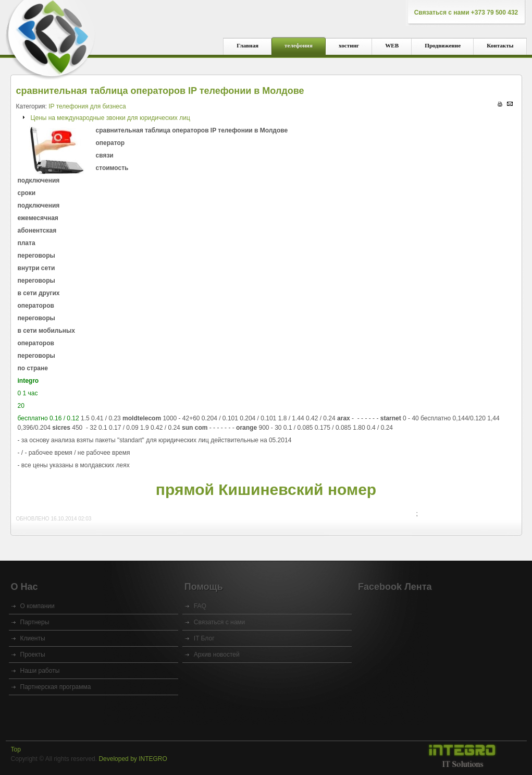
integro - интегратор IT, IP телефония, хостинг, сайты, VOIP (51, 37)
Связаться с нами (219, 622)
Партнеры (35, 622)
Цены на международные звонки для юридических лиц (110, 118)
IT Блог (204, 638)
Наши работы (40, 671)
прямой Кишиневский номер (266, 489)
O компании (38, 606)
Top (16, 749)
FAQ (200, 606)
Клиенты (33, 638)
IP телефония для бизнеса (87, 106)
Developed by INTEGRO (133, 759)
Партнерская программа (56, 687)
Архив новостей (217, 655)
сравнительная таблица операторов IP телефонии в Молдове (160, 91)
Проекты (33, 655)
